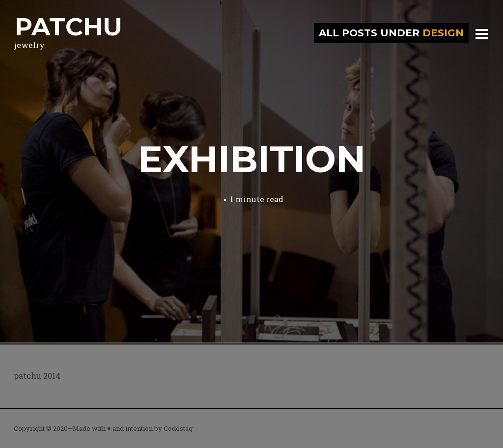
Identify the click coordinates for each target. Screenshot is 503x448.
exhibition (252, 159)
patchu (69, 27)
